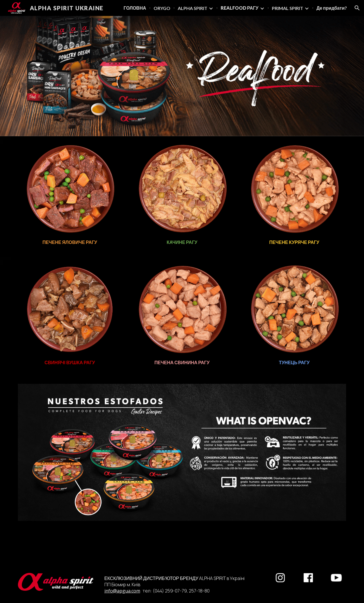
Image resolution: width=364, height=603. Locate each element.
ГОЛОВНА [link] (135, 8)
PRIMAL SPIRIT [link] (288, 8)
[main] (70, 242)
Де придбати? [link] (332, 8)
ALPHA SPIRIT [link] (193, 8)
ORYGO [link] (162, 8)
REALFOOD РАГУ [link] (240, 8)
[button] (357, 8)
